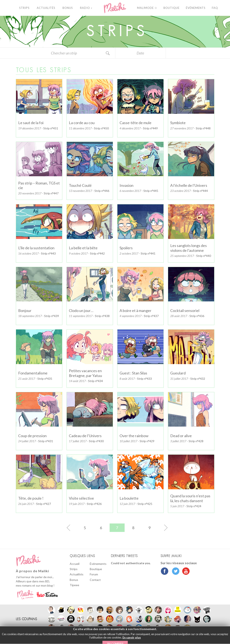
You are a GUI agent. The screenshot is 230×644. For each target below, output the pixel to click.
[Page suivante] (159, 528)
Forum (94, 574)
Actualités (77, 574)
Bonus (74, 580)
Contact (95, 580)
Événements (98, 564)
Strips (74, 569)
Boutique (96, 569)
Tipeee (74, 585)
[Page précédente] (75, 528)
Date (140, 53)
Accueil (75, 564)
